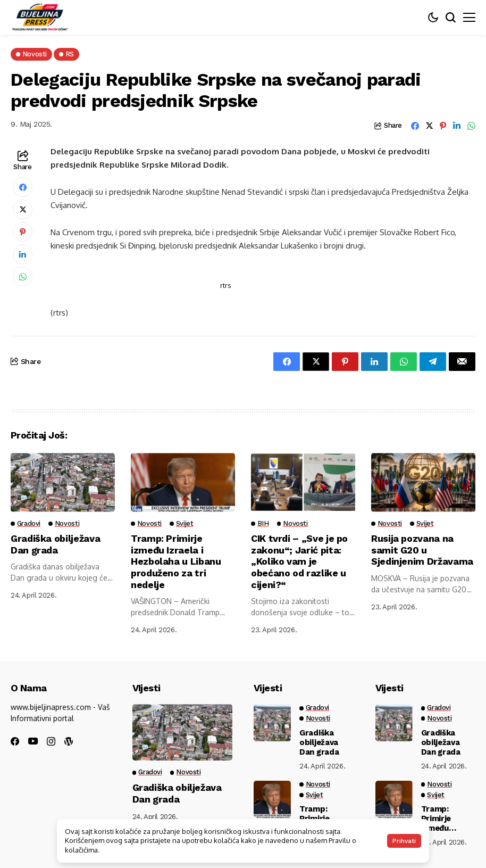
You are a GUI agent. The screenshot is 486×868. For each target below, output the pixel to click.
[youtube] (33, 742)
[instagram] (51, 741)
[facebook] (15, 741)
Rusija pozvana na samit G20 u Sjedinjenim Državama (422, 550)
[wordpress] (69, 741)
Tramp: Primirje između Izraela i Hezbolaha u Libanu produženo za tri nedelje (176, 561)
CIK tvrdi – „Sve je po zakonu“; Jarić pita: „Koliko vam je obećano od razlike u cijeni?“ (299, 561)
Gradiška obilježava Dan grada (55, 544)
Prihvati (404, 841)
